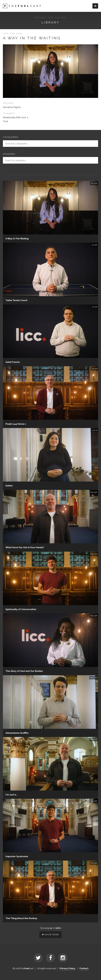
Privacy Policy (67, 968)
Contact (84, 968)
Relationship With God (14, 117)
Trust (6, 121)
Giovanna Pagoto (12, 107)
